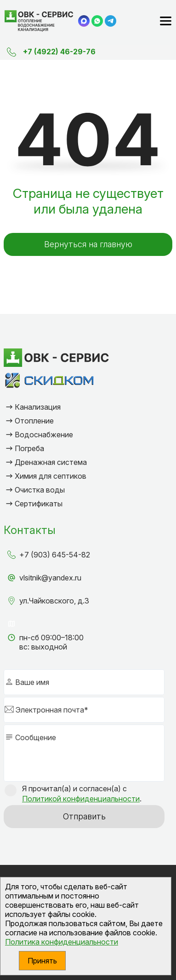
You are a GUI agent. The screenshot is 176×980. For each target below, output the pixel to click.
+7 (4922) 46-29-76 (59, 52)
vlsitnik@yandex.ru (50, 578)
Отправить (84, 816)
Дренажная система (51, 462)
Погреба (29, 448)
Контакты (30, 530)
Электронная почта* (52, 710)
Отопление (34, 421)
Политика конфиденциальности (62, 942)
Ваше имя (32, 682)
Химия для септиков (51, 476)
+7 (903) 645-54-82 (55, 555)
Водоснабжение (44, 435)
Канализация (38, 407)
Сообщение (36, 737)
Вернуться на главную (88, 244)
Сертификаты (39, 504)
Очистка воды (40, 490)
